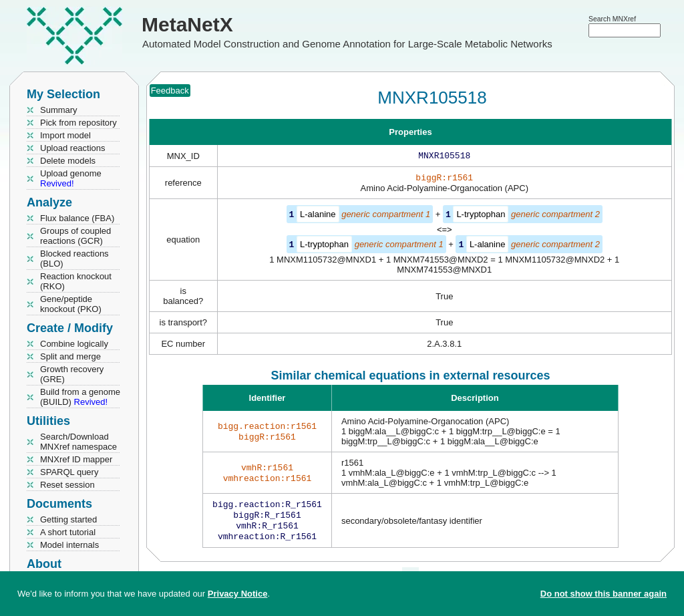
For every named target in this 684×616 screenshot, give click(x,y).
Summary (59, 110)
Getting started (68, 519)
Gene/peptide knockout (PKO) (71, 304)
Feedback (170, 91)
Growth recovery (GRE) (72, 374)
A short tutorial (68, 532)
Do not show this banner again (604, 594)
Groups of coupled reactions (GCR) (75, 236)
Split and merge (70, 356)
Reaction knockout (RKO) (76, 281)
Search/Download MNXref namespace (78, 442)
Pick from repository (78, 123)
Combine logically (74, 344)
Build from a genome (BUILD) (80, 397)
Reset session (67, 485)
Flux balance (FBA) (77, 218)
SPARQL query (69, 472)
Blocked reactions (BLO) (74, 259)
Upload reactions (73, 148)
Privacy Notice (238, 594)
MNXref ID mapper (76, 459)
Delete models (68, 161)
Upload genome (71, 178)
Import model (65, 135)
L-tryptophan (481, 217)
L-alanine (318, 217)
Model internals (69, 545)
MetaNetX (187, 24)
